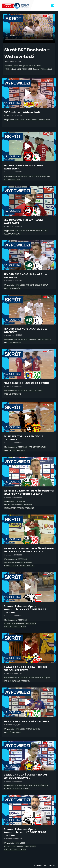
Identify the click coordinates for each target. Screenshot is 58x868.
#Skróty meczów (11, 66)
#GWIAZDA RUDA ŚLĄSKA (40, 678)
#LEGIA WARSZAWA (12, 180)
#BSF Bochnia (35, 66)
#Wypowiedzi (9, 120)
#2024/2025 (22, 69)
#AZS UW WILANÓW (12, 288)
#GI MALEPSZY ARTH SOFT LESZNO (19, 508)
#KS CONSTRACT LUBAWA (15, 627)
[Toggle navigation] (53, 6)
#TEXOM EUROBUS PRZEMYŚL (17, 681)
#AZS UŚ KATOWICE (12, 394)
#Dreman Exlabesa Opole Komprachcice (20, 623)
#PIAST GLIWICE (36, 391)
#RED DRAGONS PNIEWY (39, 176)
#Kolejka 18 (24, 66)
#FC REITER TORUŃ (37, 447)
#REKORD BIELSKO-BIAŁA (37, 285)
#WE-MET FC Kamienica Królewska (18, 505)
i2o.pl (53, 865)
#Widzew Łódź (10, 69)
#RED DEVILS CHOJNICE (14, 450)
